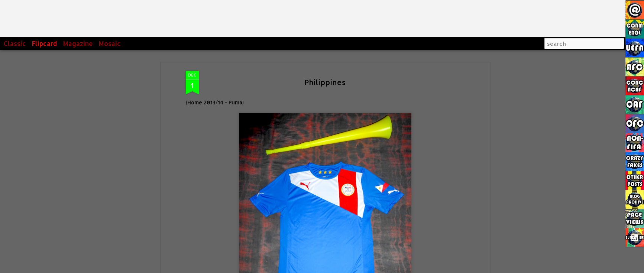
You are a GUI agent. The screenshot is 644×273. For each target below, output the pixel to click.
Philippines (325, 82)
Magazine (78, 43)
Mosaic (110, 43)
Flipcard (44, 43)
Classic (15, 43)
